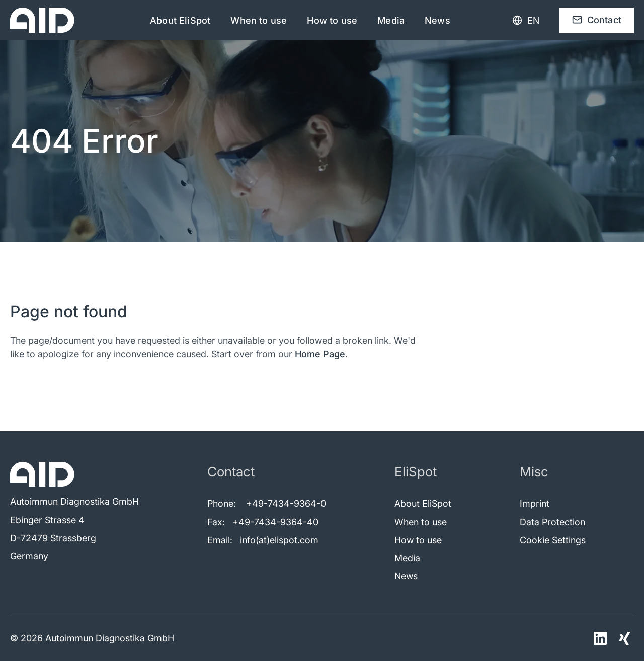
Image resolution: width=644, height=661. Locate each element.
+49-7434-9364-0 (286, 504)
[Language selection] (526, 20)
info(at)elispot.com (279, 540)
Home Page (320, 354)
